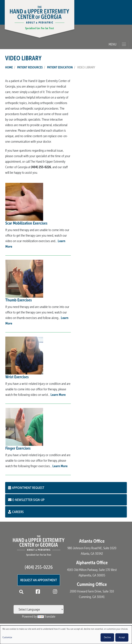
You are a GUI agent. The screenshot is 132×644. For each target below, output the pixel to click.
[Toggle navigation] (124, 44)
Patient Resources (30, 67)
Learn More (58, 395)
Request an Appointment (39, 580)
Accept (122, 637)
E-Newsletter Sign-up (26, 500)
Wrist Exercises (17, 377)
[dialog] (66, 635)
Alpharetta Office (92, 562)
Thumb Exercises (19, 300)
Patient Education (60, 67)
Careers (16, 512)
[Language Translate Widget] (39, 609)
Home (9, 67)
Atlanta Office (92, 541)
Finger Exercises (18, 448)
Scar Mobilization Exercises (26, 223)
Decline (107, 637)
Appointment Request (26, 488)
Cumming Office (92, 584)
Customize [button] (7, 637)
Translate (46, 616)
